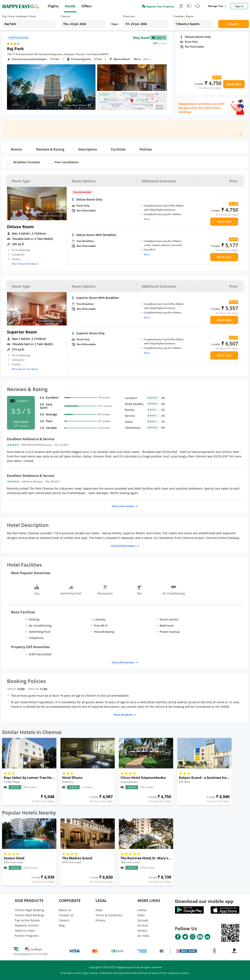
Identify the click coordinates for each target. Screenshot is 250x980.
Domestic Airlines (27, 925)
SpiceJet (143, 920)
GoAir (141, 915)
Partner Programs (27, 936)
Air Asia (143, 925)
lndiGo (142, 910)
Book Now (234, 84)
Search (234, 24)
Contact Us (66, 915)
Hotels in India (25, 931)
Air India (143, 936)
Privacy (100, 920)
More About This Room (25, 264)
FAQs (99, 910)
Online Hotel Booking (29, 915)
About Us (65, 910)
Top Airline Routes (27, 920)
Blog (62, 925)
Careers (64, 920)
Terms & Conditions (109, 915)
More (148, 59)
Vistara (142, 931)
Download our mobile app (204, 901)
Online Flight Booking (29, 910)
